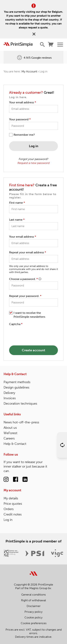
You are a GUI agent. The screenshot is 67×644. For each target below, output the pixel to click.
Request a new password (33, 163)
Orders (9, 509)
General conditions (33, 595)
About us (10, 428)
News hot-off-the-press (21, 422)
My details (11, 498)
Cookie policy (33, 617)
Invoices (10, 398)
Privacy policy (33, 612)
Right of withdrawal (33, 600)
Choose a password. (25, 279)
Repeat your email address (28, 252)
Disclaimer (34, 606)
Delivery (9, 393)
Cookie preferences (34, 623)
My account (12, 490)
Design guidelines (16, 387)
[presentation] (36, 334)
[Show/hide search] (42, 45)
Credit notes (13, 514)
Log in (34, 146)
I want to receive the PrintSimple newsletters (29, 315)
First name (17, 203)
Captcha (16, 324)
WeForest (10, 433)
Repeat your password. (25, 296)
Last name (17, 220)
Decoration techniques (20, 404)
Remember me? (24, 135)
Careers (9, 438)
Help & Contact (15, 374)
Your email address (23, 102)
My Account (29, 71)
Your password (20, 119)
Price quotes (13, 504)
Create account (33, 350)
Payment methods (17, 382)
